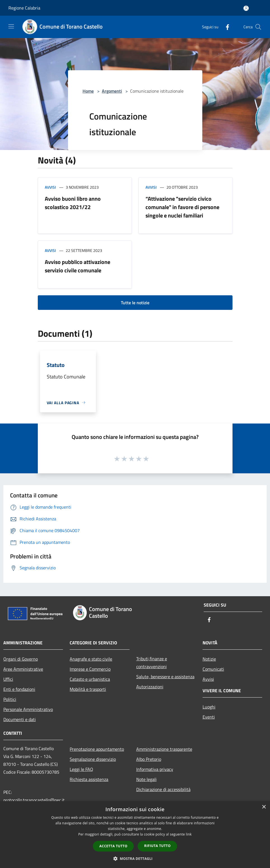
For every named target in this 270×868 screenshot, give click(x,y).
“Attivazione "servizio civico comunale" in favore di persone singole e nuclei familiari (182, 207)
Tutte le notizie (135, 303)
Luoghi (209, 707)
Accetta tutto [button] (113, 846)
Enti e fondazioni (19, 689)
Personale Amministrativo (28, 709)
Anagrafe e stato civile (91, 659)
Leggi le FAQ (81, 769)
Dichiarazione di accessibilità (163, 789)
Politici (10, 699)
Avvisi (50, 187)
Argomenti (112, 91)
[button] (135, 858)
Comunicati (213, 669)
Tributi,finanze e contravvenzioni (152, 663)
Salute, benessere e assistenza (165, 677)
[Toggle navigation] (11, 26)
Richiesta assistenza (89, 779)
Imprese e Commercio (90, 669)
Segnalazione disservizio (93, 759)
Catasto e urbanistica (90, 679)
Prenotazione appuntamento (97, 749)
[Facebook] (225, 27)
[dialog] (135, 835)
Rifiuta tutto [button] (157, 846)
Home (88, 91)
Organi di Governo (21, 659)
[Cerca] (258, 27)
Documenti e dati (20, 719)
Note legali (146, 779)
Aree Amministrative (23, 669)
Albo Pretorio (149, 759)
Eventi (209, 717)
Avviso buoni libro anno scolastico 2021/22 (73, 203)
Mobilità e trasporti (88, 689)
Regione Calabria (24, 8)
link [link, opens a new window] (189, 834)
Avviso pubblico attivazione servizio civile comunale (78, 266)
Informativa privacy (155, 769)
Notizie (209, 659)
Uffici (8, 679)
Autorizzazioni (150, 687)
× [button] (264, 807)
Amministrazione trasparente (164, 749)
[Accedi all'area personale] (246, 8)
